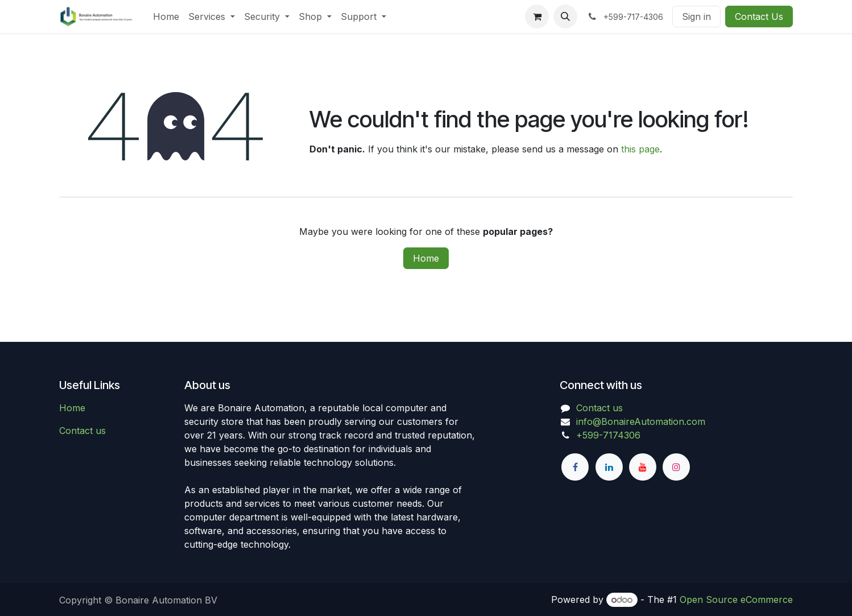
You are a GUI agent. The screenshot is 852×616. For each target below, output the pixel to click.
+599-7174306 (608, 435)
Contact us (82, 431)
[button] (565, 16)
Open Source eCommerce (736, 600)
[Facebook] (575, 467)
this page (640, 149)
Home (426, 258)
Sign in (696, 16)
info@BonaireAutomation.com (641, 421)
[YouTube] (643, 467)
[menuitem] (166, 16)
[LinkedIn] (609, 467)
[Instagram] (676, 467)
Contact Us (759, 16)
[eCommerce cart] (537, 16)
